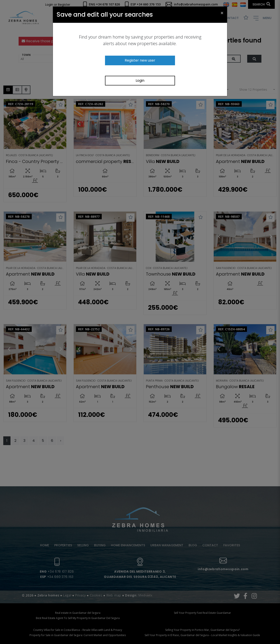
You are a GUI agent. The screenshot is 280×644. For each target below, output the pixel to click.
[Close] (222, 13)
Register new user (140, 60)
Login (140, 80)
